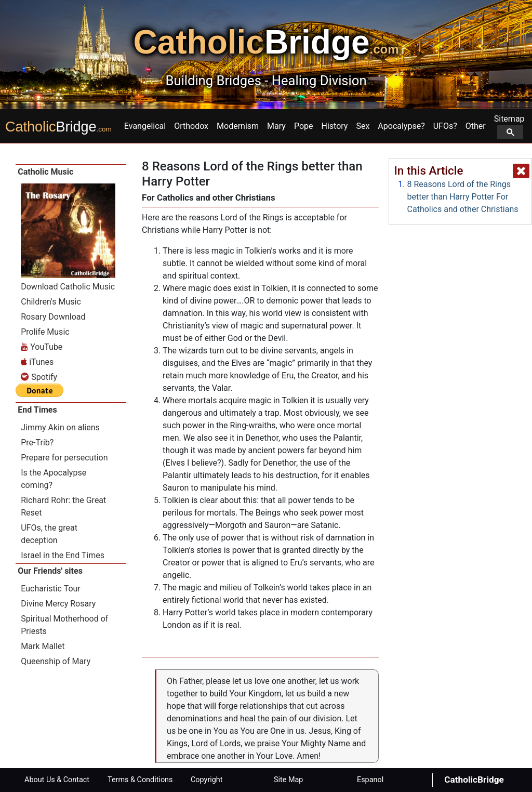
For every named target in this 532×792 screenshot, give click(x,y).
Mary (276, 126)
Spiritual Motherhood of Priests (64, 625)
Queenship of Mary (56, 661)
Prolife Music (45, 332)
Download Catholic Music (68, 287)
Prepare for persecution (64, 458)
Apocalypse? (401, 126)
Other (476, 126)
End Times (37, 410)
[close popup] (521, 171)
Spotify (39, 377)
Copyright (207, 780)
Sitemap (509, 127)
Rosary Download (53, 317)
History (335, 126)
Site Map (288, 780)
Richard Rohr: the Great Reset (63, 506)
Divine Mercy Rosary (58, 604)
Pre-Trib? (37, 443)
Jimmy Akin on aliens (60, 427)
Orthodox (191, 126)
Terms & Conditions (140, 780)
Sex (363, 126)
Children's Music (51, 302)
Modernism (238, 126)
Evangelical (145, 126)
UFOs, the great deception (49, 534)
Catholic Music (45, 172)
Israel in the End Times (63, 555)
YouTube (42, 347)
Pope (304, 126)
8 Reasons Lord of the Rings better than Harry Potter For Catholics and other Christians (463, 197)
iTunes (37, 362)
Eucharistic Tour (51, 589)
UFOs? (445, 126)
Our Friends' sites (50, 571)
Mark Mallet (43, 646)
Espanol (370, 780)
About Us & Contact (57, 780)
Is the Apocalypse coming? (54, 479)
